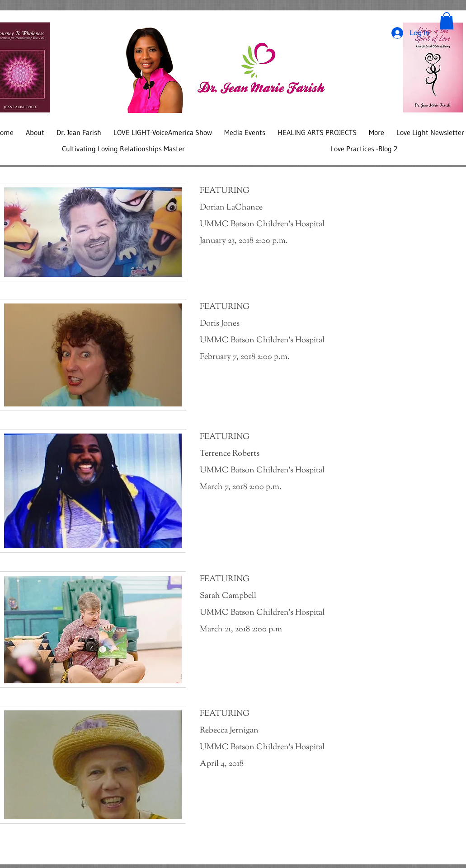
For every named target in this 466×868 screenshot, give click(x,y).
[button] (447, 21)
